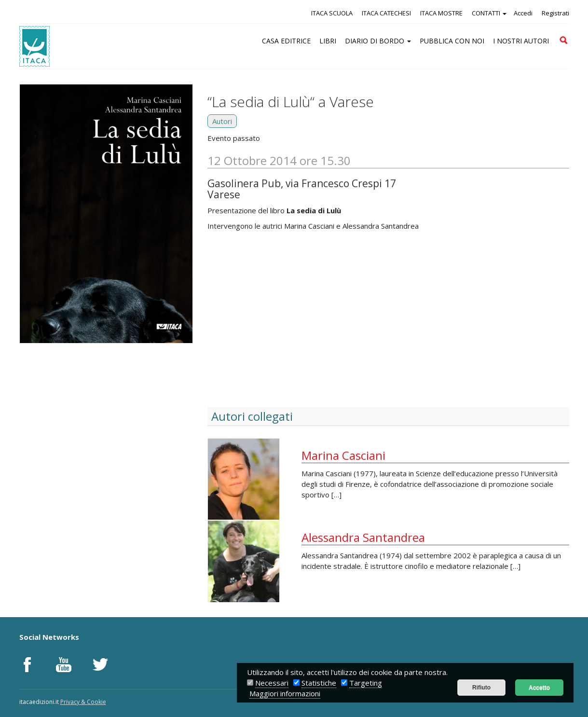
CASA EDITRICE (286, 41)
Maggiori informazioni (285, 693)
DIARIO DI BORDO (378, 41)
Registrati (555, 13)
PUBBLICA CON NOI (452, 41)
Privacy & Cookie (83, 702)
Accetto (539, 688)
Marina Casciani (343, 455)
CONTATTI (489, 13)
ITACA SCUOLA (332, 13)
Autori (222, 121)
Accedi (523, 13)
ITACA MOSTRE (441, 13)
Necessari (272, 683)
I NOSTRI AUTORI (521, 41)
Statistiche (319, 683)
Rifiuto (481, 688)
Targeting (366, 683)
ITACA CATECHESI (386, 13)
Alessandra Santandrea (363, 537)
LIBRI (328, 41)
